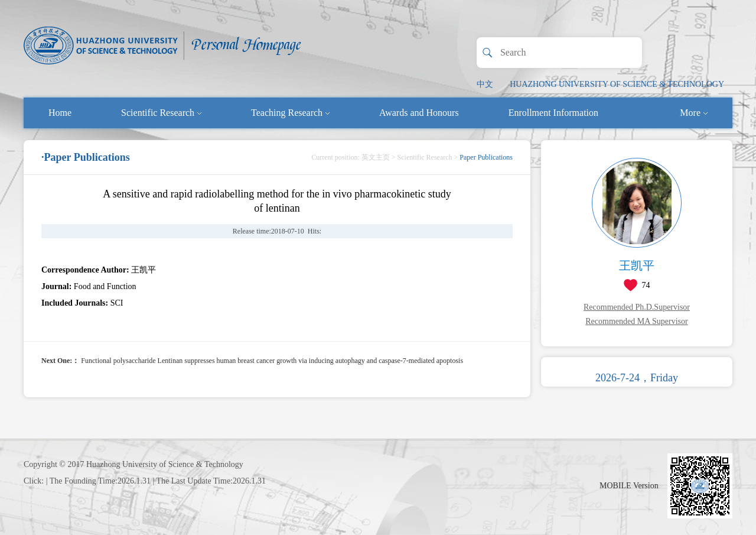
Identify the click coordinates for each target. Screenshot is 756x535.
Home (60, 113)
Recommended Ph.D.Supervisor (637, 307)
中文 (485, 84)
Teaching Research (290, 113)
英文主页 (376, 157)
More (694, 113)
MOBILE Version (629, 486)
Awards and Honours (419, 113)
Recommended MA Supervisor (636, 321)
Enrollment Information (553, 113)
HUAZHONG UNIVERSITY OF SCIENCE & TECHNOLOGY (617, 84)
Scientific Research (161, 113)
